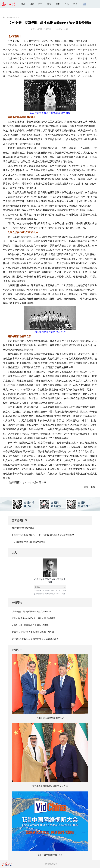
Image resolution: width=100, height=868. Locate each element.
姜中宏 (36, 594)
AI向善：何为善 (47, 632)
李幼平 (36, 590)
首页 (5, 18)
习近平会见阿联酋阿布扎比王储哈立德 (50, 786)
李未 (58, 594)
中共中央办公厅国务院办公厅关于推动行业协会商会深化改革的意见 (43, 535)
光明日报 (12, 18)
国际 (32, 4)
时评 (40, 4)
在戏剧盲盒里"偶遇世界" (45, 618)
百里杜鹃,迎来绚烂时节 (22, 618)
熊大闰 (58, 590)
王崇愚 (63, 590)
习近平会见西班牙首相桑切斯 (50, 718)
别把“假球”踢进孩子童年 (23, 528)
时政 (23, 4)
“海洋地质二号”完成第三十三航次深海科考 (31, 612)
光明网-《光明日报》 (45, 29)
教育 (76, 4)
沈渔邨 (42, 594)
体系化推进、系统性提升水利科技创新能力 (31, 625)
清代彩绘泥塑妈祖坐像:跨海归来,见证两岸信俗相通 (35, 639)
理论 (49, 4)
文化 (58, 4)
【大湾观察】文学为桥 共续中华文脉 (29, 542)
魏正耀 (42, 590)
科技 (67, 4)
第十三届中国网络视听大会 (50, 855)
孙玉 (53, 590)
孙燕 (63, 594)
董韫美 (53, 594)
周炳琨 (47, 594)
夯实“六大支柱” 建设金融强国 (25, 632)
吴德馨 (47, 590)
